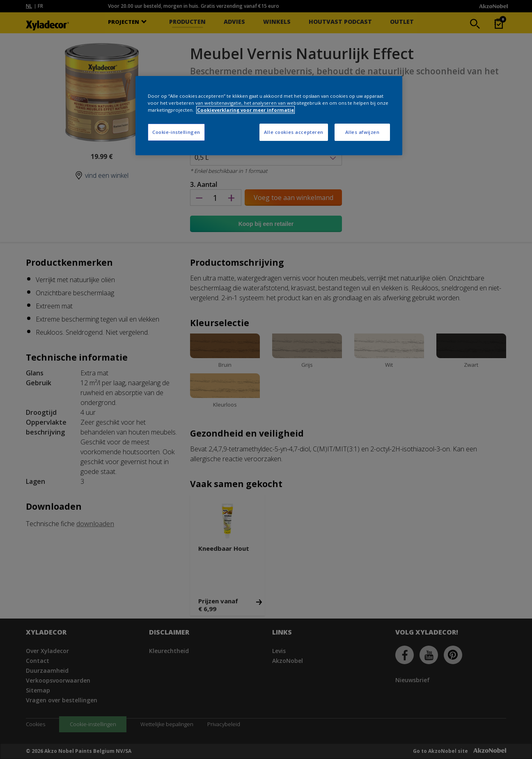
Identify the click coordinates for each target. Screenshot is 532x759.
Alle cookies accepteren (294, 132)
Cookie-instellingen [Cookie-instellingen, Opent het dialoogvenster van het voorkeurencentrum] (176, 132)
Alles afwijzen (362, 132)
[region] (269, 116)
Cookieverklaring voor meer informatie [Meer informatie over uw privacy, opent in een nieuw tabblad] (245, 110)
